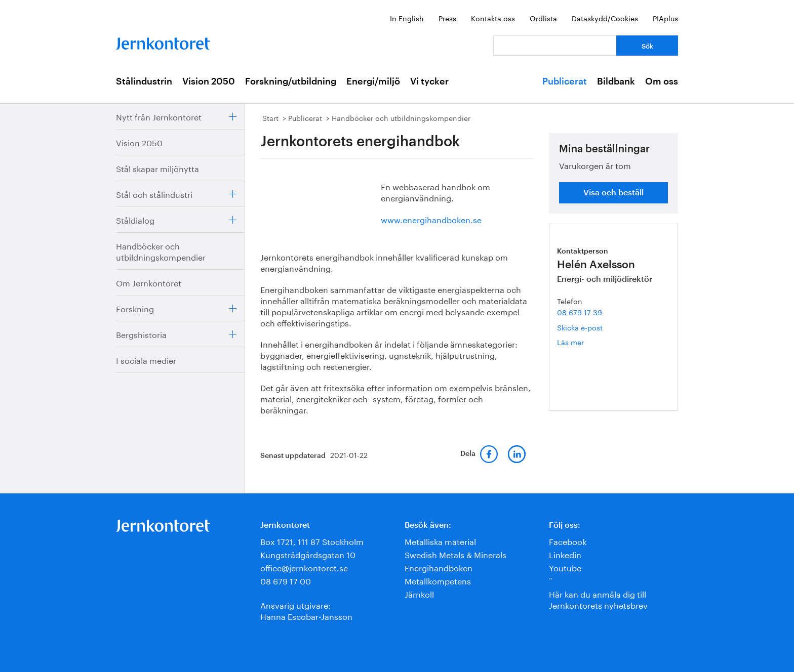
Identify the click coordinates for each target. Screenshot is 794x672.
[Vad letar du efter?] (555, 46)
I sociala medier (146, 360)
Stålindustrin (144, 81)
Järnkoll (419, 593)
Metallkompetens (438, 580)
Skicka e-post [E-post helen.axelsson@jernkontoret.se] (580, 327)
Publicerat (565, 81)
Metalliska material (440, 541)
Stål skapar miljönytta (157, 168)
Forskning (135, 308)
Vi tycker (429, 81)
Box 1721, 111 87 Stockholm (312, 541)
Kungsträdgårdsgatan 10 (308, 554)
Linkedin (565, 554)
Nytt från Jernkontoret (159, 116)
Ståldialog (135, 219)
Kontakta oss (493, 18)
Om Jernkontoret (149, 282)
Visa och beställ (613, 193)
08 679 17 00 (286, 580)
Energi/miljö (373, 81)
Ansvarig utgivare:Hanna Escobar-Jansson (306, 610)
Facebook (568, 541)
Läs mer (586, 342)
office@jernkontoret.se (304, 567)
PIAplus (665, 18)
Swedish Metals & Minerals (455, 554)
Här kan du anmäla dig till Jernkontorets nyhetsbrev (598, 599)
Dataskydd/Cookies (605, 18)
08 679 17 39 (580, 312)
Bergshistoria (141, 334)
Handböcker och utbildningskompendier (161, 251)
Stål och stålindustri (154, 194)
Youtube (565, 567)
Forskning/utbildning (291, 81)
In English (407, 18)
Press (447, 18)
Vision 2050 (209, 81)
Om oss (662, 81)
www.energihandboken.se (431, 219)
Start (270, 117)
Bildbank (616, 81)
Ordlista (543, 18)
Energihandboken (439, 567)
